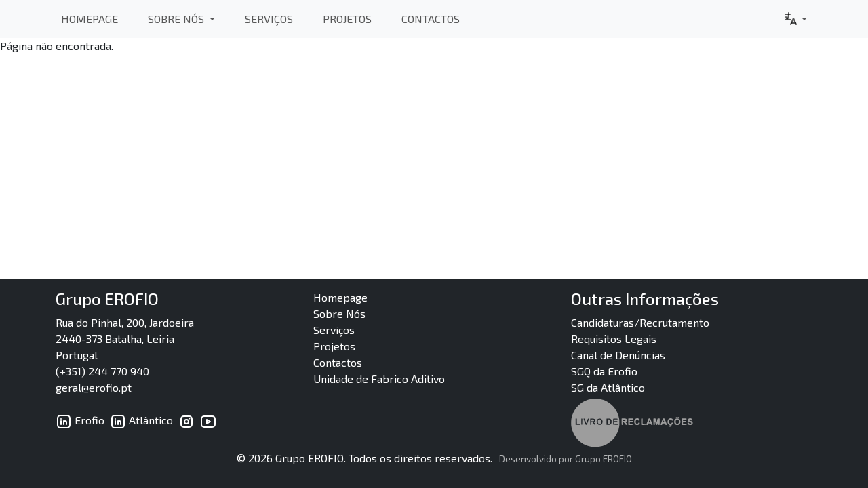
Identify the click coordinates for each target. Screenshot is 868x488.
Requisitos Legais (614, 339)
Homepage (90, 19)
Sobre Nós (339, 313)
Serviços (269, 19)
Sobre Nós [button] (177, 19)
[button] (795, 19)
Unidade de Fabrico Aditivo (379, 379)
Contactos (431, 19)
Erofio (80, 420)
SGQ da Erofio (604, 371)
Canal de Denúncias (618, 355)
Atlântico (141, 420)
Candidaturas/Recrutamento (640, 322)
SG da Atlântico (608, 387)
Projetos (347, 19)
